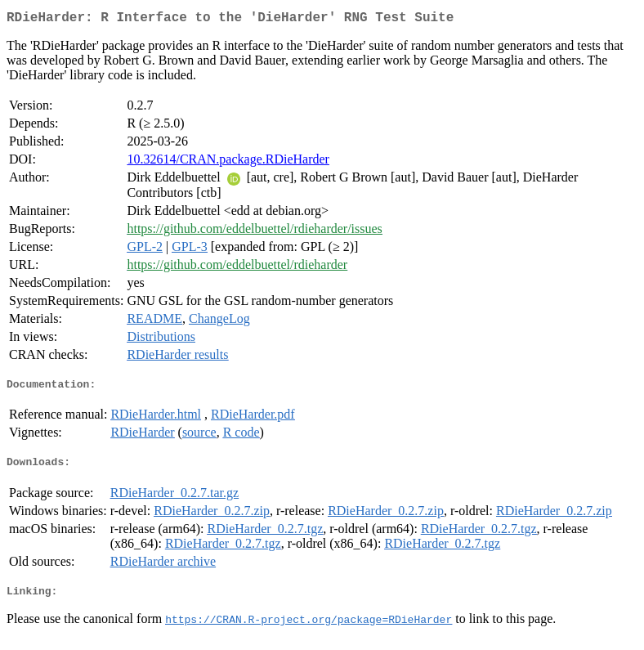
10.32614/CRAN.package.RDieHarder (228, 162)
